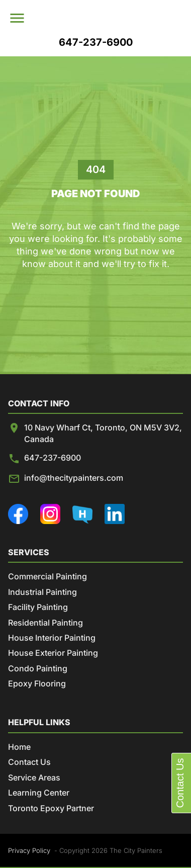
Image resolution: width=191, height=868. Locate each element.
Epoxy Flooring (37, 683)
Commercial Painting (47, 576)
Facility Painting (38, 607)
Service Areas (34, 777)
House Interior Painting (52, 638)
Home (19, 747)
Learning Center (39, 793)
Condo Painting (38, 668)
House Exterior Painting (53, 653)
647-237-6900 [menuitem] (96, 42)
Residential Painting (45, 623)
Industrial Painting (42, 592)
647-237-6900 (53, 458)
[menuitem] (107, 18)
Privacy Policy (29, 850)
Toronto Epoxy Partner (51, 808)
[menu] (18, 18)
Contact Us (29, 762)
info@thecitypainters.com (74, 478)
